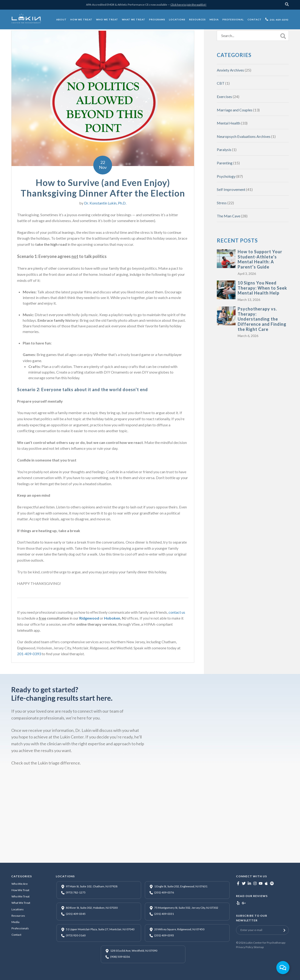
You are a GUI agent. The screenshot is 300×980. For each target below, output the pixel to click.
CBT (221, 83)
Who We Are (20, 884)
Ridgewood (89, 618)
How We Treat (20, 890)
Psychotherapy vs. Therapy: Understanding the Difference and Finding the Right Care (262, 319)
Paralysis (224, 149)
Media (15, 922)
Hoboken (112, 618)
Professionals (20, 928)
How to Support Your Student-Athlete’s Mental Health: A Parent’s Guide (260, 259)
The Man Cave (229, 216)
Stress (222, 203)
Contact (16, 935)
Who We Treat (21, 896)
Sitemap (259, 947)
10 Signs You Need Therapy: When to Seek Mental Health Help (262, 288)
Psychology (226, 176)
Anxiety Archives (230, 70)
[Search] (287, 5)
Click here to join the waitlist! (188, 5)
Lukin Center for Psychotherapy (266, 943)
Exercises (224, 96)
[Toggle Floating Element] (283, 968)
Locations (18, 909)
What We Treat (21, 903)
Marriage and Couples (235, 110)
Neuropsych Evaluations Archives (244, 136)
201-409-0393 (29, 654)
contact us (177, 612)
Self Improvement (231, 189)
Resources (18, 916)
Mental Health (229, 123)
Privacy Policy (245, 947)
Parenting (225, 163)
